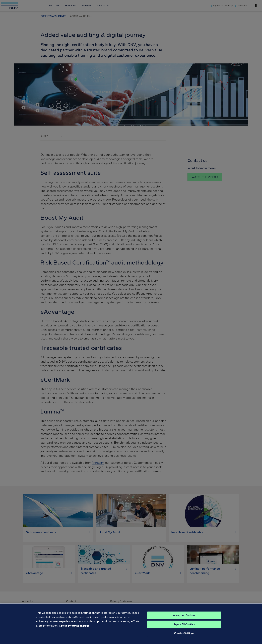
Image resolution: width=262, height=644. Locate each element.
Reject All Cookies (184, 627)
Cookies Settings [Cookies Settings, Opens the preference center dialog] (184, 636)
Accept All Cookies (184, 618)
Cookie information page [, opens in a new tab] (74, 629)
